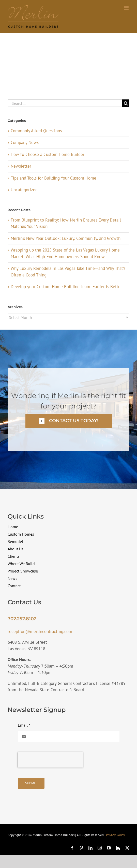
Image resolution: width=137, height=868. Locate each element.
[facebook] (72, 848)
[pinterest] (81, 848)
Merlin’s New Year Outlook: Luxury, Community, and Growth (66, 238)
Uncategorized (24, 190)
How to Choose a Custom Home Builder (48, 154)
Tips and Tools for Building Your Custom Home (54, 178)
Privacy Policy (115, 835)
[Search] (126, 103)
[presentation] (50, 760)
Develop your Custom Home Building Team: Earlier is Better (66, 287)
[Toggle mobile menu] (127, 8)
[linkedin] (90, 848)
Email (24, 725)
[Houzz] (118, 848)
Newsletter (21, 166)
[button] (69, 421)
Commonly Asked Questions (36, 131)
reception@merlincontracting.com (40, 631)
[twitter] (127, 848)
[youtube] (109, 848)
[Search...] (65, 103)
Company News (25, 142)
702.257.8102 (22, 619)
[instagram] (100, 848)
